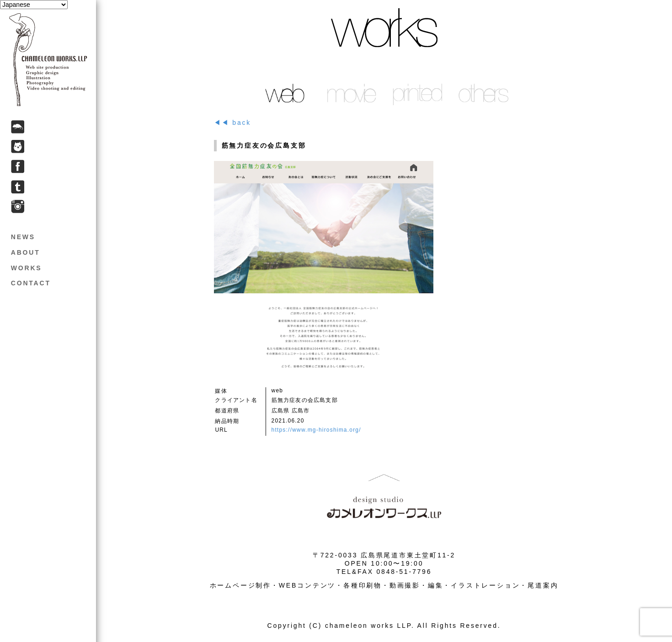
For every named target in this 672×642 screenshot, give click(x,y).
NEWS (23, 237)
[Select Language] (34, 5)
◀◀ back (232, 123)
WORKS (27, 268)
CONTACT (31, 283)
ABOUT (26, 252)
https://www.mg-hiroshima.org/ (316, 430)
